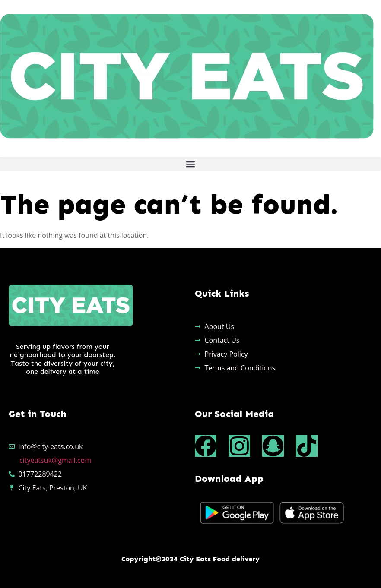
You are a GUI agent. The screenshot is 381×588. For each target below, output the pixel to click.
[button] (190, 164)
